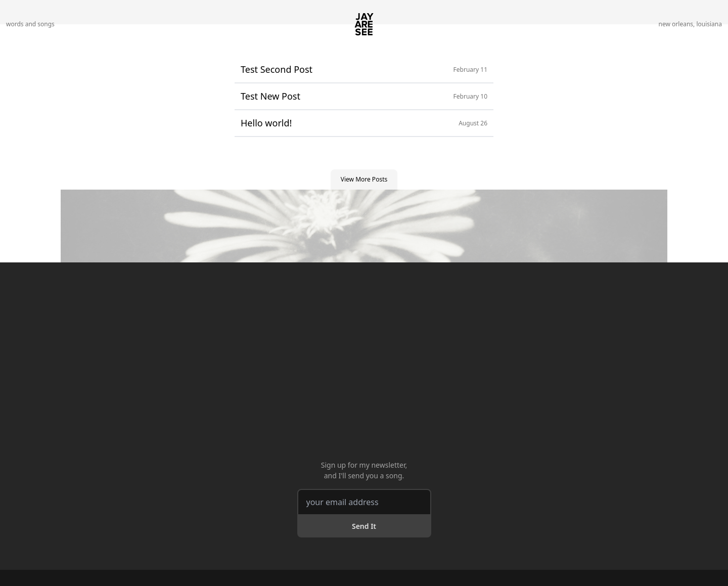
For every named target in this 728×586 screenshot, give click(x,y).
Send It (364, 526)
